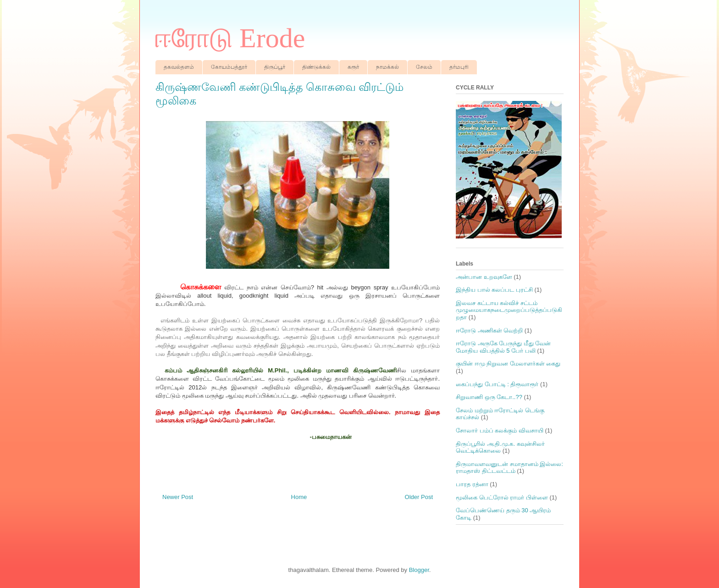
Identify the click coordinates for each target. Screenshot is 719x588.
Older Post (419, 497)
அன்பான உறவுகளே (484, 277)
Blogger (419, 570)
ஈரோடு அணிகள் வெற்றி (489, 330)
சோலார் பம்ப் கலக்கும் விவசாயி (500, 430)
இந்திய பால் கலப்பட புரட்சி (494, 290)
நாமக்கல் (387, 67)
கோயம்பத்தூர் (229, 67)
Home (299, 497)
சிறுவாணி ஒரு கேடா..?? (489, 397)
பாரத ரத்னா (472, 484)
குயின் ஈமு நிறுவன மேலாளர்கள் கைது (508, 363)
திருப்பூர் (275, 67)
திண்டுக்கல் (316, 67)
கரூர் (353, 67)
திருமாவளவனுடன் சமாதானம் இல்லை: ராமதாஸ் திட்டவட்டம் (509, 468)
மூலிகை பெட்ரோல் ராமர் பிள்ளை (502, 497)
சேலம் (424, 67)
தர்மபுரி (459, 67)
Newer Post (178, 497)
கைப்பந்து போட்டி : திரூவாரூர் (497, 384)
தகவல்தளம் (179, 67)
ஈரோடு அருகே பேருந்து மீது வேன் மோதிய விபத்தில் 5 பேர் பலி (503, 347)
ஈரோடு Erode (230, 38)
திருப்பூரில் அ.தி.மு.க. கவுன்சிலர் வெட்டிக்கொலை (500, 447)
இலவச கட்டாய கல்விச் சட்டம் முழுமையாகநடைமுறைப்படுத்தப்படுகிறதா (509, 310)
